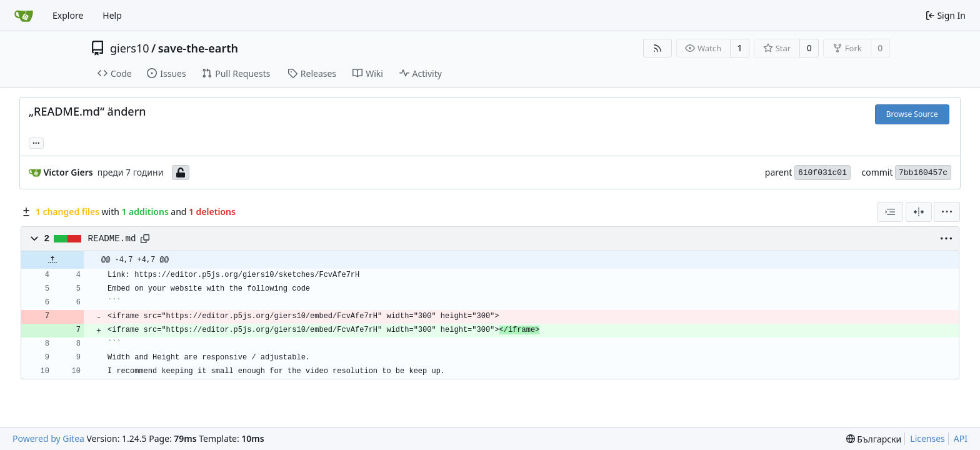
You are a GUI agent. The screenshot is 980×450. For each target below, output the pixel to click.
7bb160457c (923, 173)
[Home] (24, 16)
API (961, 438)
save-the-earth (198, 48)
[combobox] (890, 212)
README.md (112, 239)
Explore (68, 15)
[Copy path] (145, 239)
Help (112, 15)
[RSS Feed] (657, 48)
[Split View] (919, 212)
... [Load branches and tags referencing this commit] (36, 142)
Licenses (927, 438)
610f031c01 (822, 173)
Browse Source (912, 114)
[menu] (947, 212)
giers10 (130, 48)
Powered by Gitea (48, 438)
